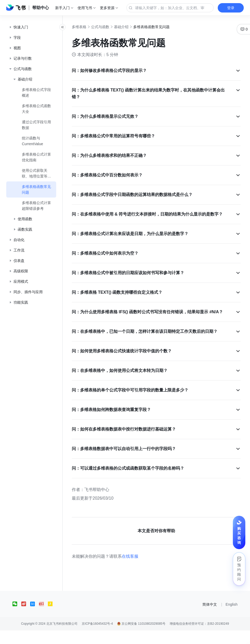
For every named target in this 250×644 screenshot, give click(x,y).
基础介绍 (133, 27)
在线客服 (142, 570)
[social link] (17, 617)
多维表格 (91, 27)
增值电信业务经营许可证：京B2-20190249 (199, 637)
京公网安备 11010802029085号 (141, 637)
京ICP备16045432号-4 (97, 637)
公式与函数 (112, 27)
